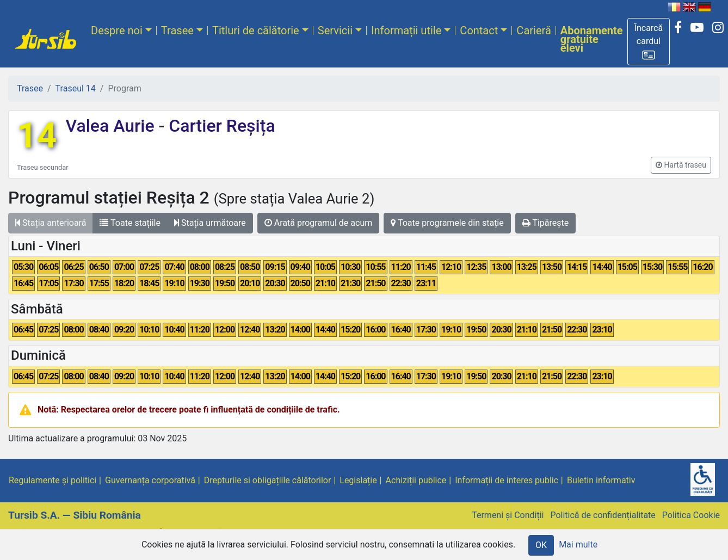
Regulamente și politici (53, 480)
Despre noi (117, 30)
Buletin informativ (601, 480)
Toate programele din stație (447, 223)
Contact (479, 30)
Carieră (533, 30)
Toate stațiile (130, 223)
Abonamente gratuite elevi (592, 39)
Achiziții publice (416, 480)
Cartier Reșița (220, 126)
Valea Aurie (112, 126)
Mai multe (578, 544)
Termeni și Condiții (508, 515)
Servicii (335, 30)
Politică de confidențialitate (603, 515)
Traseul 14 (76, 88)
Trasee (177, 30)
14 (37, 136)
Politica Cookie (691, 515)
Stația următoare (210, 223)
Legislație (358, 480)
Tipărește (546, 223)
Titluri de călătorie (256, 30)
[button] (649, 42)
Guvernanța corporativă (150, 480)
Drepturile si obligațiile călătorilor (268, 480)
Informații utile (406, 30)
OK (541, 545)
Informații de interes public (507, 480)
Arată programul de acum (318, 223)
